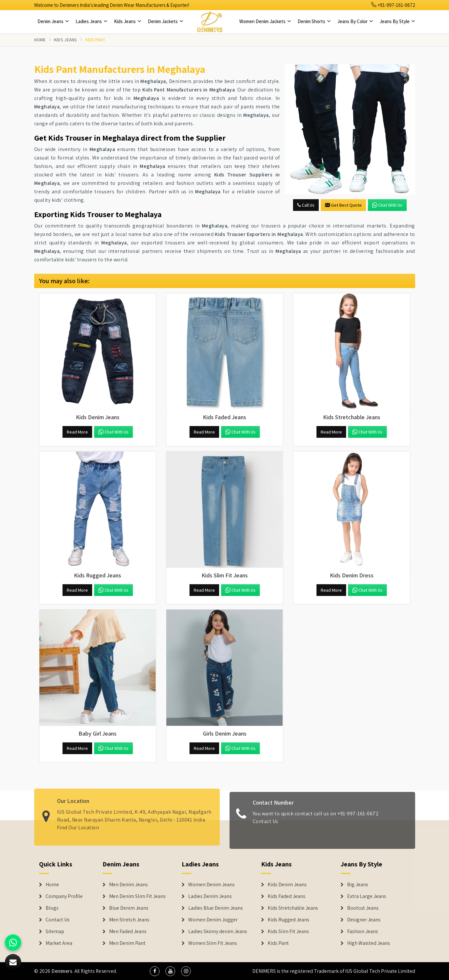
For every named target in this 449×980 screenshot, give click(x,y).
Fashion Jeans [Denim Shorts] (363, 932)
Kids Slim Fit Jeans (288, 932)
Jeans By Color (355, 21)
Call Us (306, 205)
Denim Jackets (166, 21)
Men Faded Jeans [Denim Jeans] (128, 932)
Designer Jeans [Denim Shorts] (364, 920)
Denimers (62, 971)
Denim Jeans (53, 21)
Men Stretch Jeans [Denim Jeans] (129, 920)
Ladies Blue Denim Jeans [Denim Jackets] (216, 908)
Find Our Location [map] (78, 824)
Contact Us (266, 825)
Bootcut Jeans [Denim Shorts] (363, 908)
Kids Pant (278, 943)
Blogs (52, 908)
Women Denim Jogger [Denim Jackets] (213, 920)
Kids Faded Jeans (287, 896)
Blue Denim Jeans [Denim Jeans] (129, 908)
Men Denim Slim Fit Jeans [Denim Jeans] (137, 896)
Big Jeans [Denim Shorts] (358, 885)
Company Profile (64, 896)
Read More (77, 432)
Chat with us (387, 205)
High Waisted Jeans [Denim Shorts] (369, 943)
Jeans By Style (397, 21)
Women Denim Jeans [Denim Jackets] (211, 885)
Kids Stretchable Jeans (293, 908)
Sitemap (55, 932)
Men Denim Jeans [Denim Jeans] (128, 885)
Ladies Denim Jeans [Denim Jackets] (210, 896)
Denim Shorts (314, 21)
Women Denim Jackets (265, 21)
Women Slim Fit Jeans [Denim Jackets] (213, 943)
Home (40, 40)
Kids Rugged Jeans (288, 920)
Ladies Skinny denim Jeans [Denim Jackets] (218, 932)
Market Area (59, 943)
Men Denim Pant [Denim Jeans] (127, 943)
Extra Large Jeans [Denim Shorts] (367, 896)
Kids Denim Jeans (287, 885)
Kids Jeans (128, 21)
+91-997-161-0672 (393, 5)
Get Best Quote (343, 205)
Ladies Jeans (91, 21)
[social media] (155, 971)
